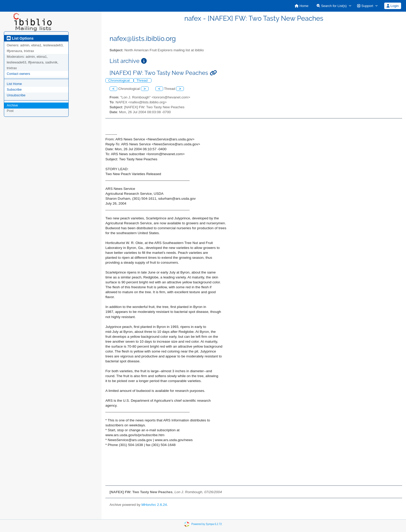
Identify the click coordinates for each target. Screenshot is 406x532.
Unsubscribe (16, 95)
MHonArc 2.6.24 (154, 505)
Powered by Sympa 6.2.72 (206, 524)
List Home (14, 84)
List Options (20, 38)
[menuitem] (302, 6)
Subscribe (14, 89)
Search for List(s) (332, 6)
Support (365, 6)
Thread (143, 80)
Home (302, 6)
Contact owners (18, 74)
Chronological (119, 80)
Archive (12, 105)
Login (393, 6)
